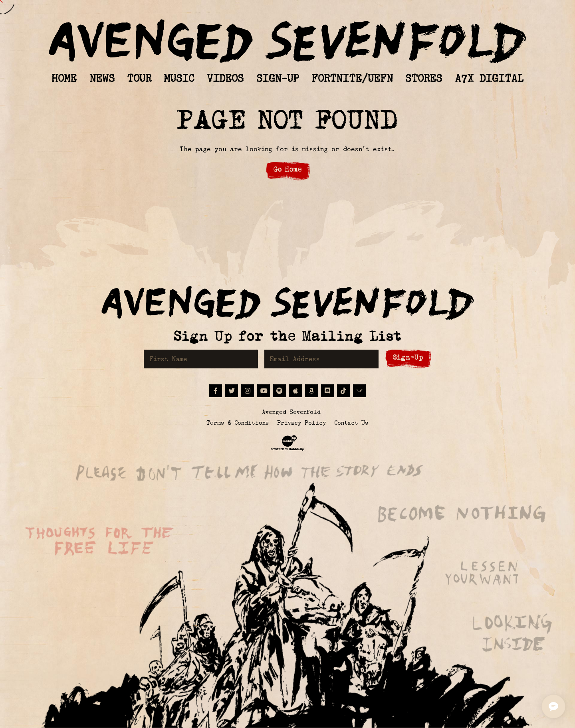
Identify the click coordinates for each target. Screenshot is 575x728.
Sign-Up (408, 357)
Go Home (288, 169)
